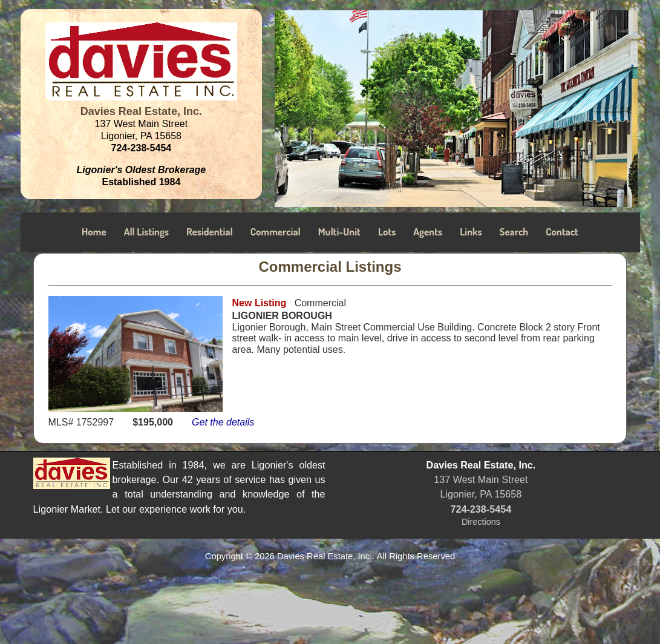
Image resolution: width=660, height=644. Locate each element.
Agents (428, 232)
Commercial (276, 232)
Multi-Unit (339, 232)
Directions (481, 522)
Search (514, 232)
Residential (210, 232)
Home (94, 232)
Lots (387, 232)
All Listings (146, 232)
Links (471, 232)
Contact (562, 232)
